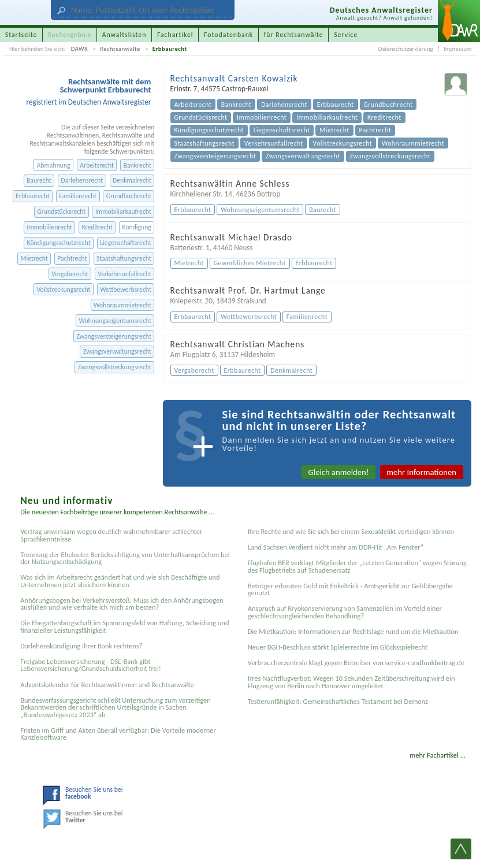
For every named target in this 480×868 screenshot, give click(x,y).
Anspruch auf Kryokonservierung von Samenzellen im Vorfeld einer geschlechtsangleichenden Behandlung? (345, 612)
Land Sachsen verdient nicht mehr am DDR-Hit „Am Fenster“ (336, 547)
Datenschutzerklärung (406, 49)
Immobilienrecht (49, 227)
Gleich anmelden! (339, 472)
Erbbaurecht (170, 49)
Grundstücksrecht (61, 212)
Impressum (457, 49)
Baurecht (39, 180)
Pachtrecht (72, 258)
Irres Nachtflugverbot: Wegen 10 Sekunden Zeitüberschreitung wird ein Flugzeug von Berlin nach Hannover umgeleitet (351, 682)
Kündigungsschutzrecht (59, 243)
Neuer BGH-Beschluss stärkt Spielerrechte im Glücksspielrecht (338, 647)
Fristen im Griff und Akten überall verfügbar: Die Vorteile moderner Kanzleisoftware (118, 734)
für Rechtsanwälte (294, 35)
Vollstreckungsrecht (63, 290)
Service (346, 35)
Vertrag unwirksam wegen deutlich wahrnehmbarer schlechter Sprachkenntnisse (111, 535)
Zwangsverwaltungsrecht (117, 351)
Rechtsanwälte (120, 49)
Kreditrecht (97, 227)
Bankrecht (137, 165)
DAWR (80, 49)
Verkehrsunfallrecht (124, 274)
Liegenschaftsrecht (126, 243)
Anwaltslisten (124, 35)
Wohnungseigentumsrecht (115, 321)
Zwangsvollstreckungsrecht (115, 367)
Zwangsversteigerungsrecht (114, 336)
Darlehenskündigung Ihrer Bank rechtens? (81, 646)
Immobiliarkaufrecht (123, 212)
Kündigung (136, 227)
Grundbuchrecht (129, 196)
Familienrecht (78, 196)
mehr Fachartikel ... (438, 755)
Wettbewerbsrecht (126, 290)
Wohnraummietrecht (122, 305)
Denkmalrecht (132, 180)
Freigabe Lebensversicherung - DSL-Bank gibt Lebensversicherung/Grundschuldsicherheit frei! (91, 665)
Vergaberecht (70, 274)
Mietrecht (34, 258)
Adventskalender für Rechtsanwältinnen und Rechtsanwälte (107, 685)
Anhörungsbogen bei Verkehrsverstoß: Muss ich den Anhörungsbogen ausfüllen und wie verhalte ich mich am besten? (122, 604)
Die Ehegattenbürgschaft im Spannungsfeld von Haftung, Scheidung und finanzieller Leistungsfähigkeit (124, 626)
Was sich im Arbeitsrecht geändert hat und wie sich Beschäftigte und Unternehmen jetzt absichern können (120, 580)
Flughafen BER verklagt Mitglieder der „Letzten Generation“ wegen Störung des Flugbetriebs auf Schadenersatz (357, 566)
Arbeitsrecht (97, 165)
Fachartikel (175, 35)
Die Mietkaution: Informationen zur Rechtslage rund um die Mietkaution (353, 631)
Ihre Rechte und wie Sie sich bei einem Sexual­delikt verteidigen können (351, 531)
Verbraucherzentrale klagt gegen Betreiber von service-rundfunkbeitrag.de (356, 663)
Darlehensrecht (82, 180)
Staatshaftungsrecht (124, 258)
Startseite (21, 35)
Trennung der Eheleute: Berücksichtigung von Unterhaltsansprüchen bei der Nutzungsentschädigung (125, 558)
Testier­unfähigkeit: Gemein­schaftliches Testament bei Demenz (338, 701)
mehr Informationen (421, 472)
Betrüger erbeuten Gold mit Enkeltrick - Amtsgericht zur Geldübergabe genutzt (350, 589)
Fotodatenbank (228, 35)
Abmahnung (54, 165)
